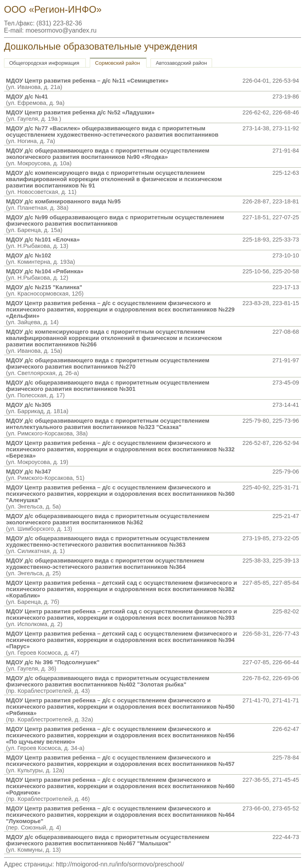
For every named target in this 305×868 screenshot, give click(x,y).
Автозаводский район (181, 63)
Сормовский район (117, 63)
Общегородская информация (44, 63)
